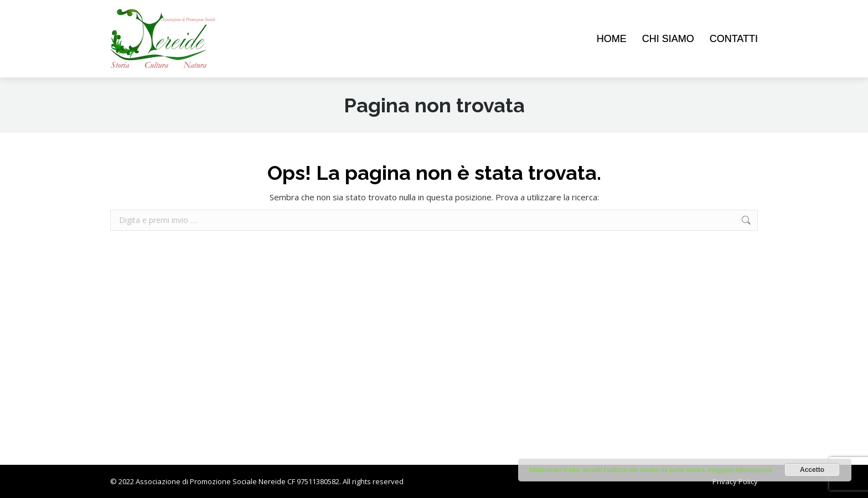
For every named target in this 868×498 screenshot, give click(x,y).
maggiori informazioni (740, 470)
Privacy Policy (735, 481)
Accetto (812, 470)
